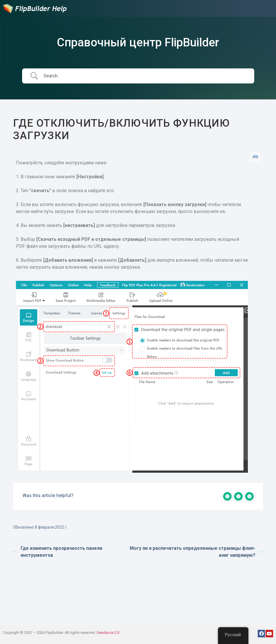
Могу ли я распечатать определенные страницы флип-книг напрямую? (196, 552)
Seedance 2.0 (108, 633)
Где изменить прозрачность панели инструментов (58, 552)
